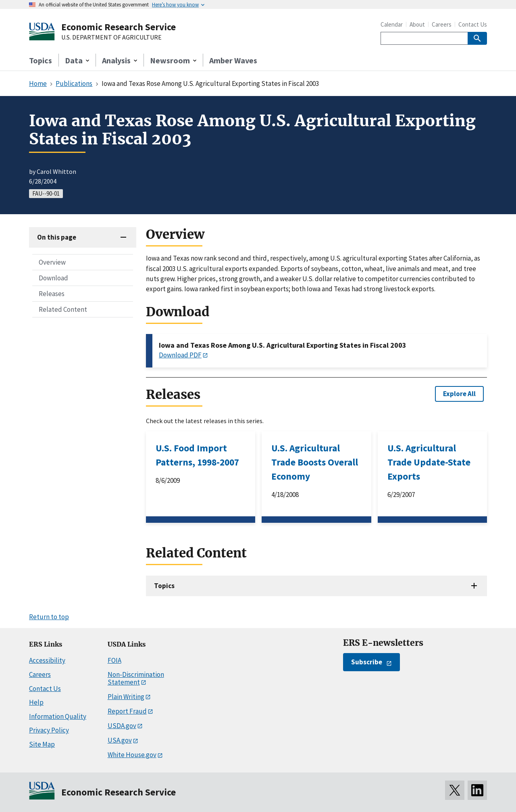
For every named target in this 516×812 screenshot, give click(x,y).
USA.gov (120, 740)
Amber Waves (233, 60)
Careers (442, 24)
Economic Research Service (119, 27)
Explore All (459, 394)
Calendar (392, 24)
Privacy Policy (49, 730)
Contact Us (473, 24)
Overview (52, 262)
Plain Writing (126, 697)
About (417, 24)
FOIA (114, 660)
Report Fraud (127, 711)
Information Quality (58, 716)
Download (53, 278)
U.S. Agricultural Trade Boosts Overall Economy (315, 462)
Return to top (49, 617)
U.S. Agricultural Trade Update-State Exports (429, 462)
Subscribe (367, 662)
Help (36, 702)
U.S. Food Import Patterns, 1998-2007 (197, 455)
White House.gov (132, 755)
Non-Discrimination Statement (136, 678)
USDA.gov (122, 726)
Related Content (63, 309)
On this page (57, 237)
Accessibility (47, 660)
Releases (52, 294)
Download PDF (180, 355)
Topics (41, 60)
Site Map (42, 744)
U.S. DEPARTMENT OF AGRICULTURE (111, 38)
